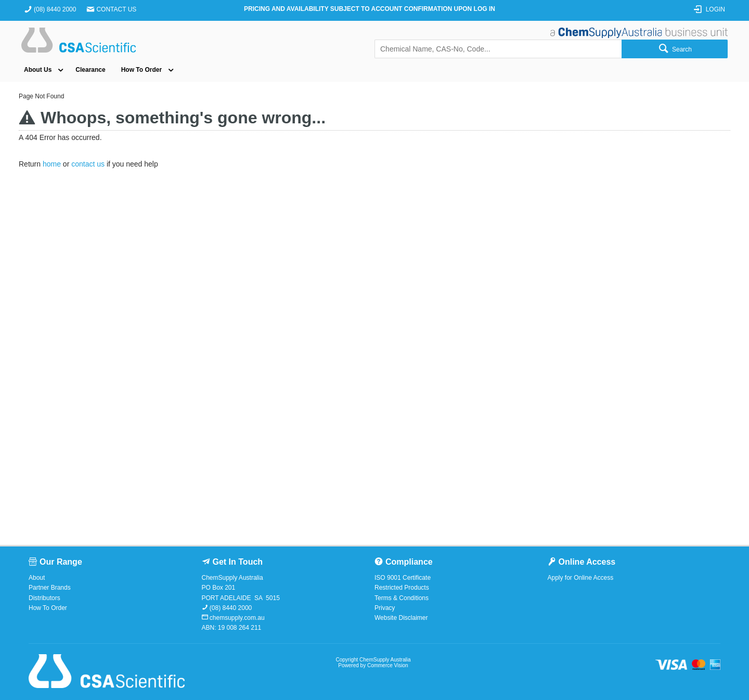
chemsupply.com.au (236, 618)
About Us (38, 70)
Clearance (90, 70)
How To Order (141, 70)
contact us (88, 164)
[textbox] (498, 49)
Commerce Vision (388, 665)
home (52, 164)
